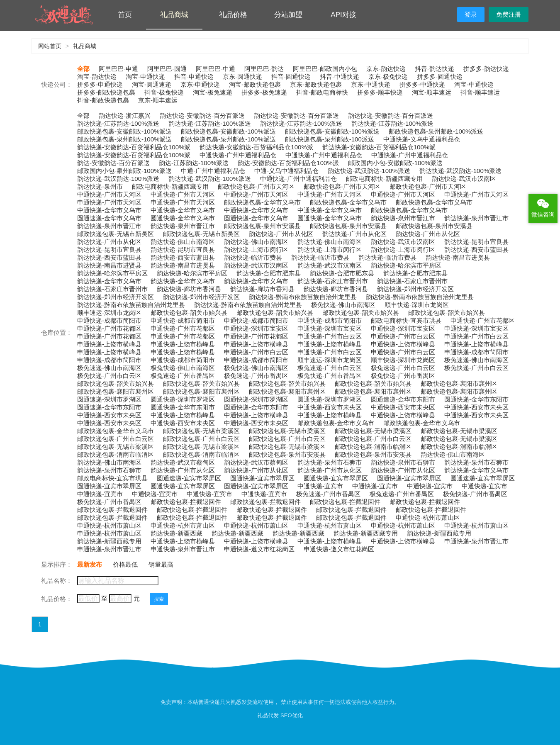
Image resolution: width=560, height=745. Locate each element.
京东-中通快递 (371, 84)
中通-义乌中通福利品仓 (286, 171)
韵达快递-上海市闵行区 (256, 250)
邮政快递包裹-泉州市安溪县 (262, 226)
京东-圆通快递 (242, 77)
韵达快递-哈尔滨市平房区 (406, 265)
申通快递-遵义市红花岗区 (259, 549)
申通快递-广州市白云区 (330, 336)
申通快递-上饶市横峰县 (109, 344)
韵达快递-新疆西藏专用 (366, 533)
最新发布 (90, 564)
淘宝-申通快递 (145, 77)
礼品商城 (174, 15)
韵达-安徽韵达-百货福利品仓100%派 (288, 163)
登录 (471, 14)
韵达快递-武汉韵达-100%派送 (369, 171)
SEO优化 (291, 715)
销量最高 (161, 564)
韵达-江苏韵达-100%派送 (194, 163)
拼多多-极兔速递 (264, 92)
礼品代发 (268, 715)
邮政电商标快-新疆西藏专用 (384, 179)
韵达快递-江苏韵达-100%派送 (118, 123)
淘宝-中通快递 (474, 84)
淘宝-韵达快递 (97, 77)
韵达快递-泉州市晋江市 (403, 218)
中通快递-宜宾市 (320, 486)
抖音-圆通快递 (291, 77)
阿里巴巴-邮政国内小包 (325, 69)
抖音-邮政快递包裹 (103, 100)
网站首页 (50, 46)
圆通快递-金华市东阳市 (476, 399)
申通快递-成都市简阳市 (109, 320)
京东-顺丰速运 (158, 100)
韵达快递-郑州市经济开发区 (415, 289)
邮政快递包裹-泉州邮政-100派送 (330, 139)
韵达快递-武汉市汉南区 (464, 179)
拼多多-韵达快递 (486, 69)
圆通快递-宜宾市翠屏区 (262, 478)
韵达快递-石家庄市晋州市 (333, 281)
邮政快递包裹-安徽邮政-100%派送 (124, 131)
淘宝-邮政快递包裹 (255, 84)
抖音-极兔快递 (164, 92)
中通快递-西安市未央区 (330, 407)
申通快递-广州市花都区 (483, 320)
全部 (83, 69)
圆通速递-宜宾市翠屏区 (189, 478)
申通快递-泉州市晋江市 (476, 541)
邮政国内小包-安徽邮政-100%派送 (395, 163)
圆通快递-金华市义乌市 (183, 218)
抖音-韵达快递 (435, 69)
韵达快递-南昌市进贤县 (458, 257)
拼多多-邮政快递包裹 (106, 92)
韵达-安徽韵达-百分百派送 (113, 163)
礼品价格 (233, 15)
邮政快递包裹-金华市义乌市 (262, 202)
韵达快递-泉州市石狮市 (330, 462)
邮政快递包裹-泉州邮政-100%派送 (436, 131)
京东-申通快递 (200, 84)
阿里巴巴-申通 (118, 69)
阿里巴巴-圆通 (167, 69)
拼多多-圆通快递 (440, 77)
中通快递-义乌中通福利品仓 (422, 139)
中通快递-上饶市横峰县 (183, 415)
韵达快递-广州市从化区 (281, 234)
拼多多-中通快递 (422, 84)
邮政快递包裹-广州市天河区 (256, 186)
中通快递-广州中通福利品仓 (238, 155)
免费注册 (509, 14)
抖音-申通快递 (194, 77)
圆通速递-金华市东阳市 (403, 399)
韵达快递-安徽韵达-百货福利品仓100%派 (134, 147)
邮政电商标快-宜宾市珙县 (406, 320)
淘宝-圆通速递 (152, 84)
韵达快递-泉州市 (100, 186)
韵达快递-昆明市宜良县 (476, 242)
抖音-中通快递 (340, 77)
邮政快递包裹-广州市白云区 (116, 439)
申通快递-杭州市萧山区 (428, 517)
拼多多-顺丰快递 (380, 92)
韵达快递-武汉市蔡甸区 (183, 462)
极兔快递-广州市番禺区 (330, 376)
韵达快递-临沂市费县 (253, 257)
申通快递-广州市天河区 (403, 194)
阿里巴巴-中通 (215, 69)
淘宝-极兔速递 (213, 92)
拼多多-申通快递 (100, 84)
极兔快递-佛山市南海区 (343, 305)
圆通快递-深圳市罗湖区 (183, 399)
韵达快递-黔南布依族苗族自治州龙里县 (303, 297)
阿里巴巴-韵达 (264, 69)
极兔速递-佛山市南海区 (476, 360)
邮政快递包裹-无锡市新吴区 (116, 234)
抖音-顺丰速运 (480, 92)
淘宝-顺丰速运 (432, 92)
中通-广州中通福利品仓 (213, 171)
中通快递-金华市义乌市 (109, 210)
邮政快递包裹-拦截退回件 (186, 502)
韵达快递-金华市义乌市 (109, 281)
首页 (125, 15)
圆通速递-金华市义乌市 (109, 218)
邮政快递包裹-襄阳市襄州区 (459, 383)
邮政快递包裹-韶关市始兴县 (189, 313)
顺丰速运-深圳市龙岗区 (109, 313)
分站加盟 (288, 15)
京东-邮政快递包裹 (316, 84)
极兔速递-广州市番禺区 (183, 376)
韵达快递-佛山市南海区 (183, 242)
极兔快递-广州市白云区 (476, 368)
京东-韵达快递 (386, 69)
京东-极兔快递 (388, 77)
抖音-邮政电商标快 (322, 92)
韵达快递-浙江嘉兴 (125, 116)
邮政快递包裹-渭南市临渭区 (373, 447)
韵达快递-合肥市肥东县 (269, 273)
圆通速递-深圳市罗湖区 (109, 399)
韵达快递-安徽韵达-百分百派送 (202, 116)
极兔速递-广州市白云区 (330, 368)
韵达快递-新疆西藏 (177, 533)
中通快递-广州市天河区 (109, 194)
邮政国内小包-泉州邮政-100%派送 (124, 171)
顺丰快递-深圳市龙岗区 (417, 305)
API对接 (343, 15)
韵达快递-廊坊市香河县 (189, 289)
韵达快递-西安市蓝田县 (476, 250)
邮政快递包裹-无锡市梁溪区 (201, 431)
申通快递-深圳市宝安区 (256, 328)
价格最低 (125, 564)
